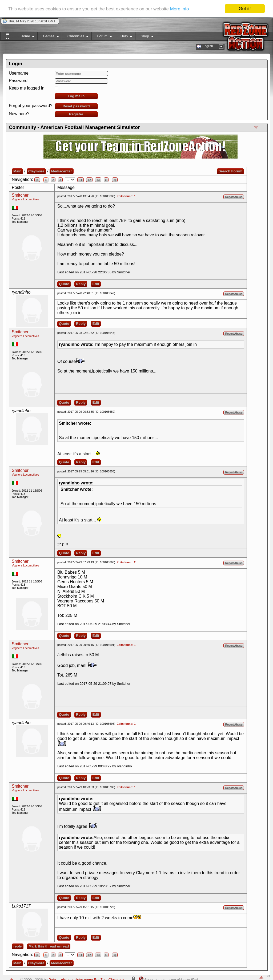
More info (180, 9)
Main (17, 171)
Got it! (245, 9)
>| (115, 180)
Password (18, 81)
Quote (64, 284)
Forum (102, 37)
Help (124, 37)
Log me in (76, 96)
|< (37, 180)
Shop (144, 37)
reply (18, 946)
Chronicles (75, 37)
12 (89, 180)
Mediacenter (62, 171)
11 (81, 180)
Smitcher (20, 195)
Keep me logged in (27, 88)
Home (25, 37)
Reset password (76, 106)
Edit (96, 284)
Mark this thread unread (49, 946)
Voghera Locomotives (25, 199)
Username (19, 73)
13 (98, 180)
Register (76, 114)
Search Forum (230, 171)
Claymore (36, 171)
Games (48, 37)
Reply (81, 284)
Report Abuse (234, 197)
